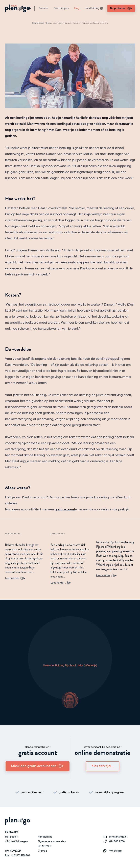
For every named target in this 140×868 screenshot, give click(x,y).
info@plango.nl (118, 837)
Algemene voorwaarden (52, 842)
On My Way (45, 846)
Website (12, 8)
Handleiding (94, 8)
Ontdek (27, 8)
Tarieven (44, 8)
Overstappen (61, 8)
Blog (77, 8)
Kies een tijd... (103, 766)
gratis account (65, 510)
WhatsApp (115, 851)
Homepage (38, 23)
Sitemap (42, 851)
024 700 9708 (117, 842)
